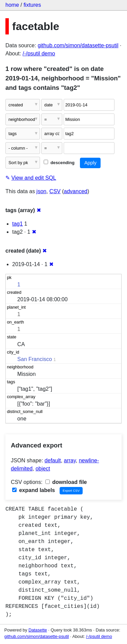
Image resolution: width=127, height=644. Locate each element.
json (41, 191)
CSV (55, 191)
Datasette (38, 630)
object (43, 469)
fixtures (32, 5)
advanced (76, 191)
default (53, 460)
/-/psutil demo (39, 54)
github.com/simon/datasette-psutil (78, 45)
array (70, 460)
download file (66, 482)
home (12, 5)
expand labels (34, 490)
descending (59, 163)
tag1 (17, 224)
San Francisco (35, 359)
